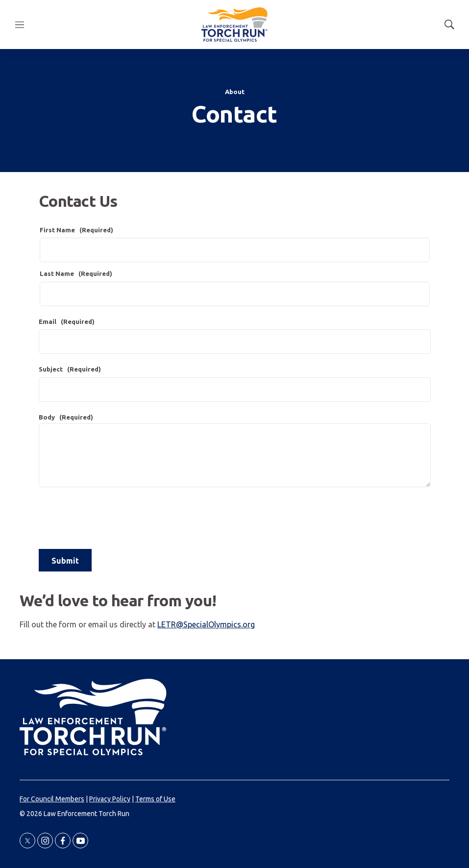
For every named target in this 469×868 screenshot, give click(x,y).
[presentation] (113, 518)
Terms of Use (155, 799)
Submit (65, 561)
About (235, 92)
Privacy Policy (110, 799)
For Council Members (52, 799)
